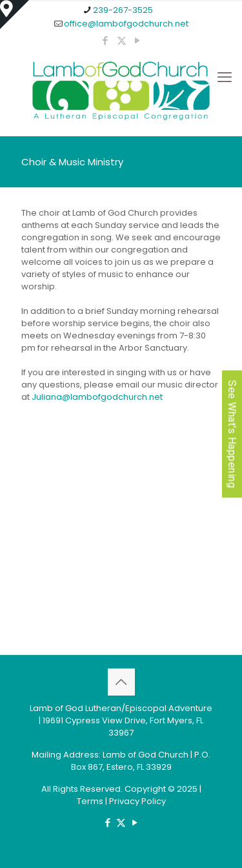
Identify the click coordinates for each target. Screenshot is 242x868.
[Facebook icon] (106, 40)
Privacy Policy (137, 801)
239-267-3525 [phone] (123, 10)
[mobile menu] (225, 77)
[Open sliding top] (15, 15)
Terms (90, 801)
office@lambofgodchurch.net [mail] (126, 24)
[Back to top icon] (121, 682)
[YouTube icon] (138, 40)
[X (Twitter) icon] (122, 40)
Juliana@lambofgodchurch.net (97, 397)
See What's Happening (232, 434)
